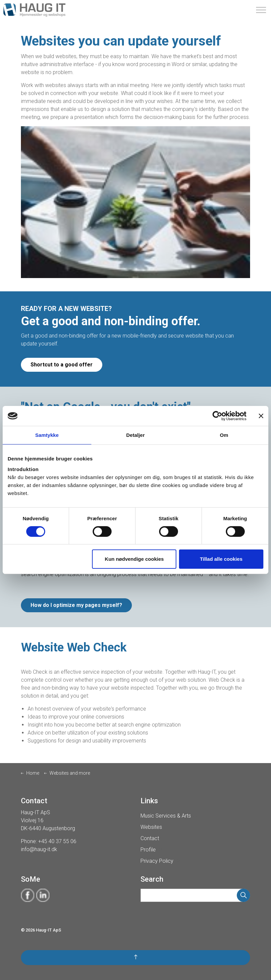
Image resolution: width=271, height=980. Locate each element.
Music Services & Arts (169, 816)
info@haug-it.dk (39, 849)
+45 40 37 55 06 (57, 841)
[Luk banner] (261, 416)
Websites (154, 827)
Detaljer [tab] (135, 435)
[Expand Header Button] (261, 10)
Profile (151, 850)
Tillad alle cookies (221, 559)
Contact (153, 838)
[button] (243, 895)
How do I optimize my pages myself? (76, 605)
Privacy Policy (160, 861)
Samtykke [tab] (47, 435)
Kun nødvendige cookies (135, 559)
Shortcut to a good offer (62, 365)
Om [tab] (224, 435)
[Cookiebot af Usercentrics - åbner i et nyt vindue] (217, 416)
